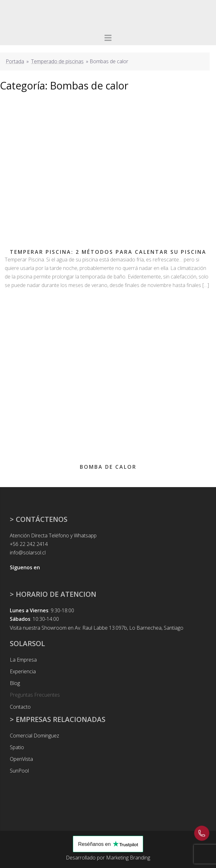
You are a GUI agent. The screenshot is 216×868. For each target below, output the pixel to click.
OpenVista (21, 759)
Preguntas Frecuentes (35, 695)
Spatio (17, 747)
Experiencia (23, 671)
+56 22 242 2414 (29, 544)
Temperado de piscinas (57, 61)
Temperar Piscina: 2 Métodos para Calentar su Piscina (108, 252)
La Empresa (23, 660)
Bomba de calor (108, 467)
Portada (15, 61)
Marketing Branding (128, 858)
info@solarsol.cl (28, 553)
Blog (15, 683)
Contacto (20, 707)
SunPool (19, 771)
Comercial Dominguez (35, 736)
